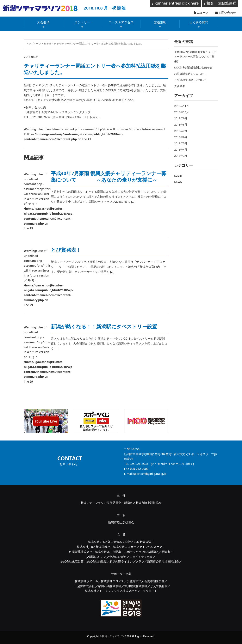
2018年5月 (181, 143)
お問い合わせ (225, 13)
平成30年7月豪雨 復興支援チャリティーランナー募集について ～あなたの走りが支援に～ (109, 176)
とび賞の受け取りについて (190, 80)
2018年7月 (181, 131)
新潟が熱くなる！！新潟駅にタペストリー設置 (104, 326)
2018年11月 (182, 106)
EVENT (47, 44)
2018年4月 (181, 150)
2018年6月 (181, 137)
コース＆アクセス (121, 22)
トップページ (33, 44)
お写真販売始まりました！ (190, 74)
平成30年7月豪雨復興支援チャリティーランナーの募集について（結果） (195, 56)
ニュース (201, 13)
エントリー (82, 22)
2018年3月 (181, 156)
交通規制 (160, 22)
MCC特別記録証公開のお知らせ (193, 67)
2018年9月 (181, 118)
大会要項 (43, 22)
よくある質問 (199, 22)
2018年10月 (182, 112)
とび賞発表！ (66, 250)
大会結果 (180, 86)
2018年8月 (181, 124)
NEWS (178, 182)
